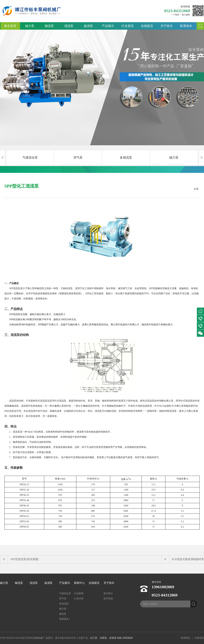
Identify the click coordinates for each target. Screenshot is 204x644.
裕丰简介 (108, 593)
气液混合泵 (30, 158)
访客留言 (199, 638)
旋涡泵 (88, 26)
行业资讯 (128, 26)
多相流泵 (126, 158)
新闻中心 (79, 583)
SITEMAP (128, 638)
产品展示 (108, 26)
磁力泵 (30, 26)
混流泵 (69, 26)
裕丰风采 (108, 599)
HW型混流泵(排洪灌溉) (25, 559)
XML (119, 638)
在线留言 (147, 26)
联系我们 (186, 638)
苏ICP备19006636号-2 (66, 638)
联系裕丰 (186, 26)
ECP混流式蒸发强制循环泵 (188, 559)
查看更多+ (65, 619)
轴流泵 (49, 26)
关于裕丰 (167, 26)
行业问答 (79, 599)
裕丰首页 (10, 26)
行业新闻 (79, 593)
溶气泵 (78, 158)
